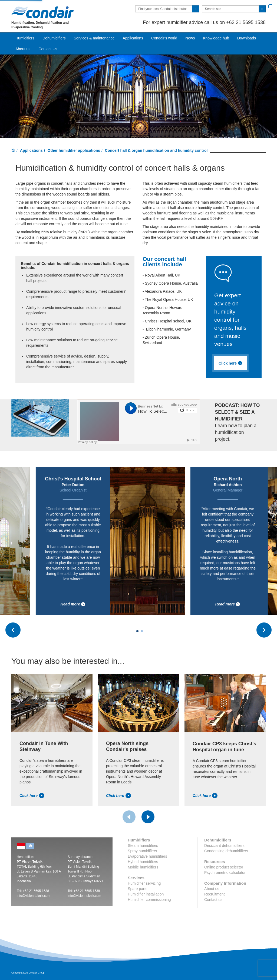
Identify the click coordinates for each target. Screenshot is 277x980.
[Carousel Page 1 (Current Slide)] (137, 631)
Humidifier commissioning (149, 900)
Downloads (247, 38)
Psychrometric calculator (225, 873)
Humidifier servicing (144, 883)
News (190, 38)
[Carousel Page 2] (142, 631)
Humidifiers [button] (25, 38)
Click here (32, 796)
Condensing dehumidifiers (226, 851)
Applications (31, 150)
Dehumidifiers (54, 38)
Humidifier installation (146, 894)
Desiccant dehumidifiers (224, 846)
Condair (42, 12)
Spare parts (137, 889)
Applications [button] (133, 38)
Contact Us (48, 49)
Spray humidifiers (142, 851)
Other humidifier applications (74, 150)
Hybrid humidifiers (143, 862)
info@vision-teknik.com (34, 896)
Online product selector (224, 867)
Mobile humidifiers (143, 867)
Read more (102, 604)
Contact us (213, 900)
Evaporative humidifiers (147, 856)
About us (23, 49)
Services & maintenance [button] (94, 38)
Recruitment (214, 894)
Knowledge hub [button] (216, 38)
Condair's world (164, 38)
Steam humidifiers (143, 846)
